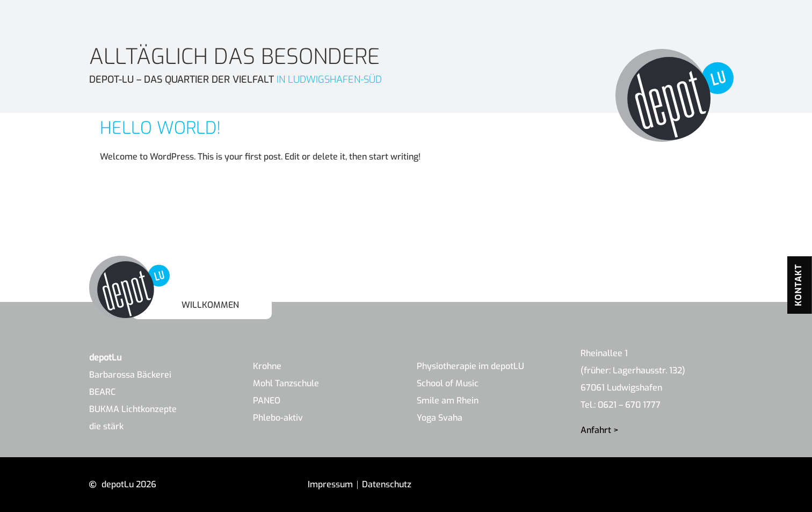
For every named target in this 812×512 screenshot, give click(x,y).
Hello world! (160, 128)
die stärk (106, 426)
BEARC (102, 392)
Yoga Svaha (440, 418)
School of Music (448, 383)
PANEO (267, 401)
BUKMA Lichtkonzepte (133, 409)
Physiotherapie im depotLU (470, 366)
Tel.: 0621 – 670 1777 (621, 405)
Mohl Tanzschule (286, 383)
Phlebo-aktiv (278, 418)
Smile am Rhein (448, 401)
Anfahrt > (600, 430)
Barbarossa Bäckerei (130, 375)
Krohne (267, 366)
